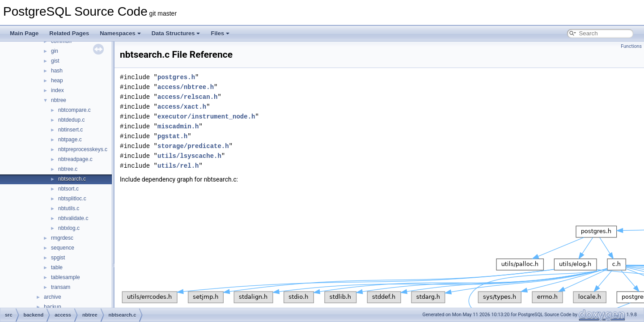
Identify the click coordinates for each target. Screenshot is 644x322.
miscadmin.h (178, 126)
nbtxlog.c (69, 228)
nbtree (59, 100)
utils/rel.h (178, 166)
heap (57, 80)
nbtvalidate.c (73, 218)
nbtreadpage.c (75, 159)
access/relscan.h (187, 97)
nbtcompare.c (74, 110)
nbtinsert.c (70, 130)
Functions (631, 46)
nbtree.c (68, 169)
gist (55, 61)
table (57, 267)
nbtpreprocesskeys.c (83, 149)
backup (53, 307)
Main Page (24, 33)
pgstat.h (172, 136)
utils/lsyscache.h (189, 156)
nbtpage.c (70, 140)
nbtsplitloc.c (72, 199)
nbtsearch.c (72, 179)
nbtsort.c (68, 189)
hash (57, 71)
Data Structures (176, 33)
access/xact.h (182, 107)
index (57, 90)
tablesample (66, 277)
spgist (58, 258)
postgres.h (176, 77)
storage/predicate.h (193, 146)
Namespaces (120, 33)
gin (55, 51)
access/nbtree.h (186, 87)
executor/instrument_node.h (206, 117)
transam (61, 287)
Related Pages (69, 33)
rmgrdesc (62, 238)
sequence (63, 248)
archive (53, 297)
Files (220, 33)
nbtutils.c (69, 208)
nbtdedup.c (71, 120)
